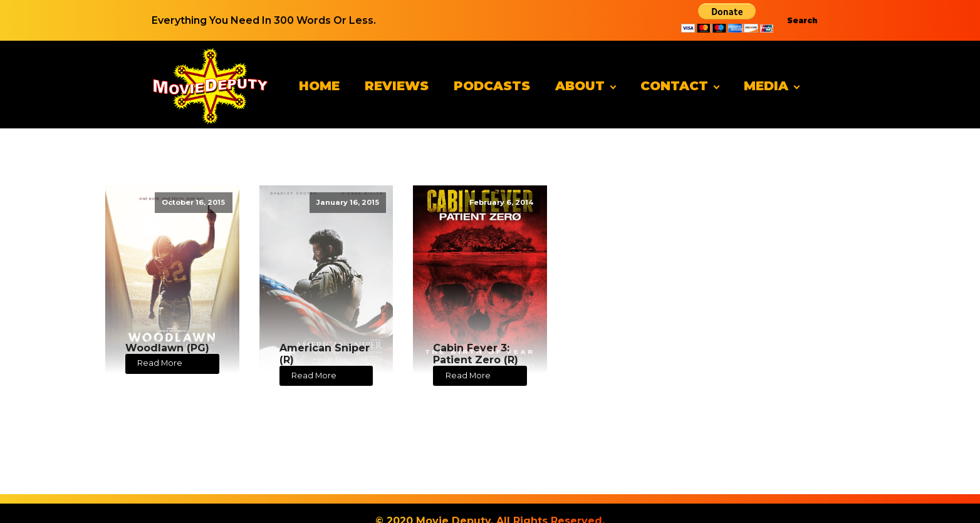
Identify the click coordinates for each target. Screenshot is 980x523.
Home (319, 86)
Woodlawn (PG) (167, 348)
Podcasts (492, 86)
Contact (674, 86)
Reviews (397, 86)
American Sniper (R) (325, 354)
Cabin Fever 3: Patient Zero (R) (476, 354)
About (580, 86)
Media (766, 86)
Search (802, 20)
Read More (160, 363)
